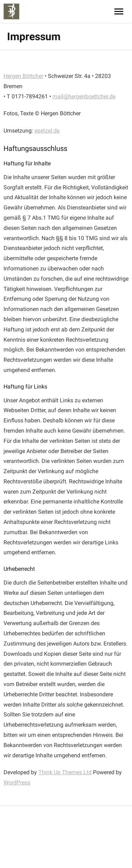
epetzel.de (47, 131)
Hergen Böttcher (23, 76)
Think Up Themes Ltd (65, 772)
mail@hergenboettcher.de (84, 96)
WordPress (17, 783)
